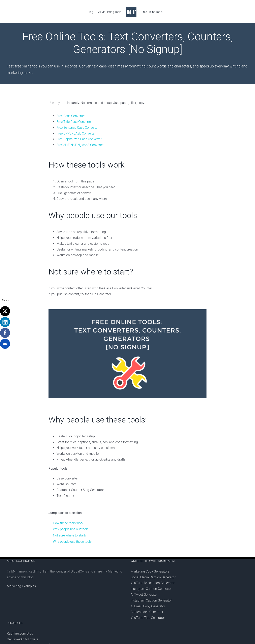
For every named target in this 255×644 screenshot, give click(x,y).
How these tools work (68, 523)
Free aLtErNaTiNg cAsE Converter (80, 145)
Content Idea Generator (147, 612)
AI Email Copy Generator (148, 606)
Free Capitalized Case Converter (79, 139)
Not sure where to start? (70, 535)
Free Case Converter (71, 116)
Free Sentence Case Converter (77, 128)
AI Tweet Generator (144, 595)
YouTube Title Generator (148, 618)
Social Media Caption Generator (153, 577)
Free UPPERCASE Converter (76, 133)
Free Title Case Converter (74, 122)
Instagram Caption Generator (151, 589)
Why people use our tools (71, 529)
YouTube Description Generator (153, 583)
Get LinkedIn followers (22, 639)
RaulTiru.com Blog (20, 633)
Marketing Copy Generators (150, 571)
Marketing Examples (21, 586)
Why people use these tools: (73, 542)
